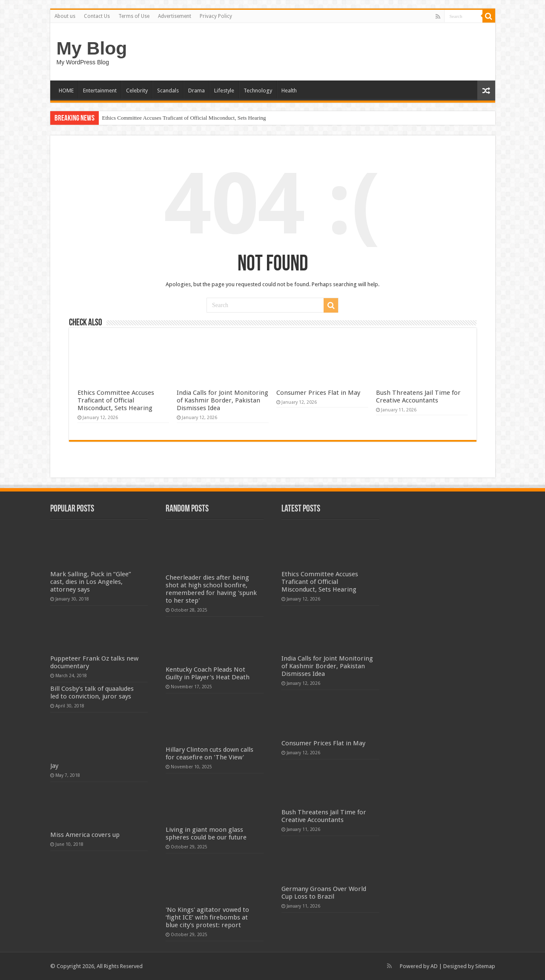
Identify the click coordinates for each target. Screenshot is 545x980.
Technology (258, 91)
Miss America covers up (85, 835)
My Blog (92, 48)
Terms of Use (134, 16)
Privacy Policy (216, 16)
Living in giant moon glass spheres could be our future (206, 833)
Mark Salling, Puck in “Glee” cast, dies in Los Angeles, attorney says (91, 582)
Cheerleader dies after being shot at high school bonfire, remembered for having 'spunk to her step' (211, 589)
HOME (66, 91)
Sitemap (485, 966)
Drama (196, 91)
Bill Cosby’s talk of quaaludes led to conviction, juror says (92, 693)
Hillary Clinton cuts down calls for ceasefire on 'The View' (209, 753)
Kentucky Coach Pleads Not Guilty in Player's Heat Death (208, 673)
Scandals (168, 91)
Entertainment (100, 91)
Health (289, 91)
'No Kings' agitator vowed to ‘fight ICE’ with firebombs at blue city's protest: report (207, 917)
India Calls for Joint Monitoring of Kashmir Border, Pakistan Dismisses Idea (222, 400)
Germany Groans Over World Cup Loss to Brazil (324, 893)
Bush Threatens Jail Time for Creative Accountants (418, 397)
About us (65, 16)
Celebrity (137, 91)
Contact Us (97, 16)
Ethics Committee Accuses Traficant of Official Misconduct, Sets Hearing (184, 118)
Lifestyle (224, 91)
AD (434, 966)
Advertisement (175, 16)
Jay (54, 766)
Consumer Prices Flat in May (318, 393)
